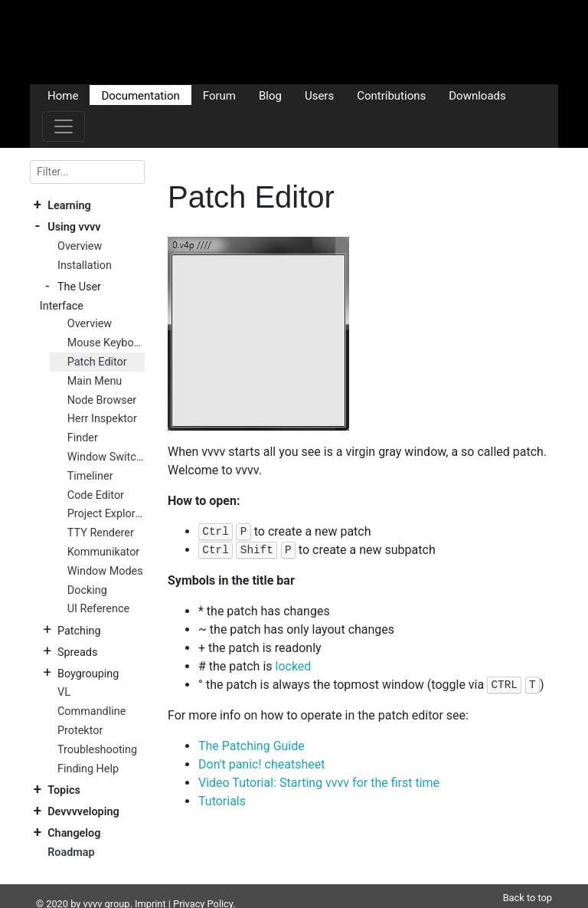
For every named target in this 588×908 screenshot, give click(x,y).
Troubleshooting (97, 750)
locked (294, 666)
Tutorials (222, 801)
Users (319, 95)
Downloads (477, 95)
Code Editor (96, 495)
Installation (85, 266)
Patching (79, 631)
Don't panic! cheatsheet (261, 764)
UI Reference (98, 609)
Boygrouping (88, 674)
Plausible (296, 900)
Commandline (91, 711)
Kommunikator (103, 552)
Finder (83, 438)
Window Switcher (106, 457)
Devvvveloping (83, 812)
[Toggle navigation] (64, 126)
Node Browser (102, 400)
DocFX (96, 900)
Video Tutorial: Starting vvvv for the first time (319, 783)
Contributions (391, 95)
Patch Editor (97, 362)
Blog (270, 95)
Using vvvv (74, 227)
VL (64, 692)
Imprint (150, 885)
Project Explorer (106, 514)
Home (63, 95)
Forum (219, 95)
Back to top (528, 879)
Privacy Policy (203, 885)
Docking (87, 590)
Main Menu (95, 381)
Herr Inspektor (102, 419)
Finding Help (88, 769)
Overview (80, 246)
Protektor (80, 731)
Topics (64, 790)
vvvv (93, 885)
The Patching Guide (252, 746)
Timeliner (90, 476)
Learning (69, 206)
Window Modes (105, 571)
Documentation (140, 95)
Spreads (77, 652)
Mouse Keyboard (106, 343)
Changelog (74, 833)
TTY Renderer (101, 533)
